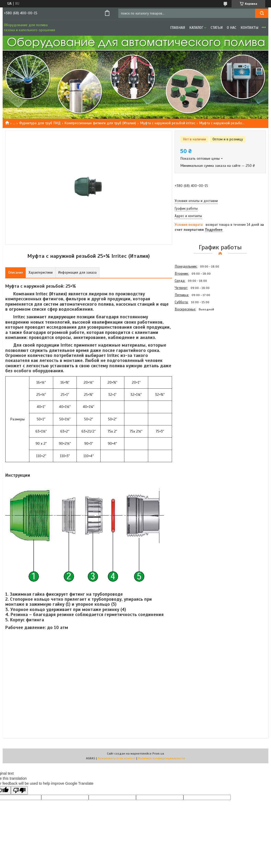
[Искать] (262, 13)
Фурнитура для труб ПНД (40, 123)
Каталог (196, 28)
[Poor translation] (19, 790)
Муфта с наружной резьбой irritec (168, 123)
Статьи (217, 28)
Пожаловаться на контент (117, 758)
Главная (178, 28)
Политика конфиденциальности (161, 758)
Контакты (249, 28)
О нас (232, 28)
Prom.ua (158, 754)
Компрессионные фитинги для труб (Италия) (100, 123)
